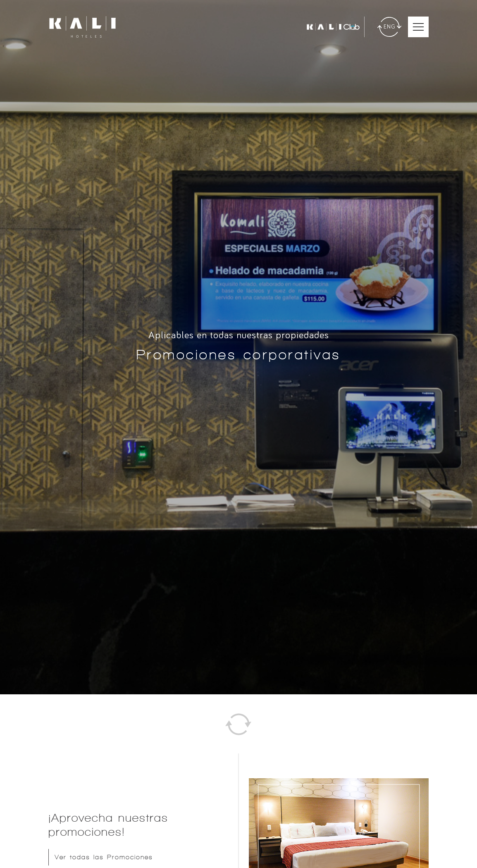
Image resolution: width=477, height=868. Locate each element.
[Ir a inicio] (82, 27)
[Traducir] (389, 27)
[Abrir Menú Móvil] (418, 27)
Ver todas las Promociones (104, 857)
